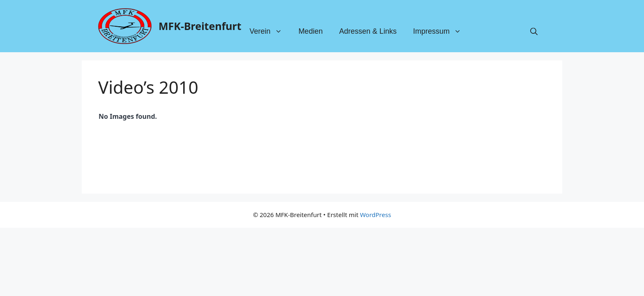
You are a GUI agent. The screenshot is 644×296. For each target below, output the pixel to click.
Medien (311, 32)
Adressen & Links (368, 32)
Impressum (441, 32)
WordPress (375, 215)
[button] (534, 32)
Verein (270, 32)
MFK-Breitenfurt (200, 26)
